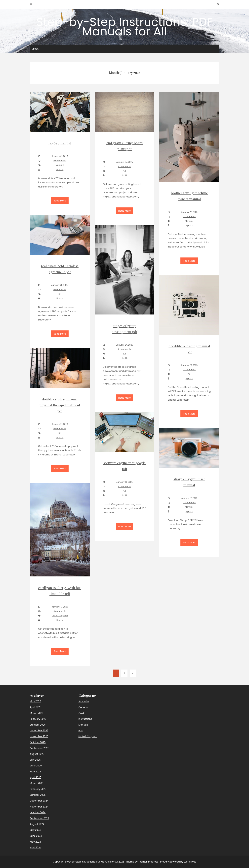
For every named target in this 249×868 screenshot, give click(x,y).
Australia (84, 701)
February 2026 (38, 719)
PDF (81, 731)
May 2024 (35, 842)
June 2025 (36, 766)
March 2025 (37, 783)
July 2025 (35, 760)
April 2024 (36, 848)
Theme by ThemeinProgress (142, 862)
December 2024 (39, 801)
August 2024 (37, 824)
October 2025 (38, 742)
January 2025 (38, 795)
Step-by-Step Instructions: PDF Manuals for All (124, 27)
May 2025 (35, 772)
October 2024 (38, 812)
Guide (82, 713)
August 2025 (37, 754)
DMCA (35, 49)
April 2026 (36, 707)
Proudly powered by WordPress (178, 862)
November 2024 (39, 807)
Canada (83, 707)
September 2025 (39, 748)
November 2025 (39, 736)
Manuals (83, 725)
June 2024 (36, 836)
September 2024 (39, 818)
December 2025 (39, 731)
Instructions (85, 719)
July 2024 (35, 830)
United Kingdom (88, 736)
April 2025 (36, 777)
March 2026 (37, 713)
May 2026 (35, 701)
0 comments (60, 161)
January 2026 (38, 725)
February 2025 (38, 789)
